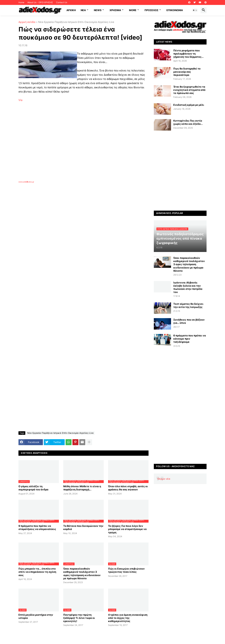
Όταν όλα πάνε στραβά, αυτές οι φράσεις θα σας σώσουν (128, 488)
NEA (83, 10)
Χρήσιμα (115, 10)
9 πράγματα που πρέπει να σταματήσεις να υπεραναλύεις (37, 527)
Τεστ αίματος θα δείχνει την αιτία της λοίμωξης (188, 305)
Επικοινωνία (175, 10)
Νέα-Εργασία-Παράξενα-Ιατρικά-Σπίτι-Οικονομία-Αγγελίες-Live (76, 22)
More (133, 10)
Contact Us (62, 2)
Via (20, 100)
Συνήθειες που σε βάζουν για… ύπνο (189, 321)
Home (21, 2)
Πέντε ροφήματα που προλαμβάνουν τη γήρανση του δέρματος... (188, 54)
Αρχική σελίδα (27, 22)
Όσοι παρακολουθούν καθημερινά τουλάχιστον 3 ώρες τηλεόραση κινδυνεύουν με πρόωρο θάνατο (82, 573)
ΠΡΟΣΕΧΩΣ (151, 10)
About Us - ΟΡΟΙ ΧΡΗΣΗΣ (40, 2)
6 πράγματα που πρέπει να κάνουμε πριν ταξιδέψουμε (190, 339)
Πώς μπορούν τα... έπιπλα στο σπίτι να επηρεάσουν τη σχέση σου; (37, 572)
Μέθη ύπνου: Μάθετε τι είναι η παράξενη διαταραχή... (82, 488)
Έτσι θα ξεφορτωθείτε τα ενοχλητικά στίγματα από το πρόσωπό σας (189, 90)
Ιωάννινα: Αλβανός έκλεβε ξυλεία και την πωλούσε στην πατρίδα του (188, 287)
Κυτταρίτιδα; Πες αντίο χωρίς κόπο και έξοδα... (188, 122)
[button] (195, 10)
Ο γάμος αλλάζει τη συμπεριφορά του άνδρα (33, 488)
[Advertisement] (75, 224)
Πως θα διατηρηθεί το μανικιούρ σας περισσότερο (187, 72)
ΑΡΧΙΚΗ (71, 10)
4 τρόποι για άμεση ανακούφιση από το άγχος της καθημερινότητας (128, 618)
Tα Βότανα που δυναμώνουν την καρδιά (83, 527)
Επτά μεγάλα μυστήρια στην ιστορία (36, 616)
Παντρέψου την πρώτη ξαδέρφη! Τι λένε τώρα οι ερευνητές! (79, 618)
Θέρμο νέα (164, 479)
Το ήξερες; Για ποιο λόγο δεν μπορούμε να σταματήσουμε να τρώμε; (127, 529)
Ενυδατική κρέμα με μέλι (189, 105)
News (98, 10)
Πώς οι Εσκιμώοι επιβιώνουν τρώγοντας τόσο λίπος (126, 570)
